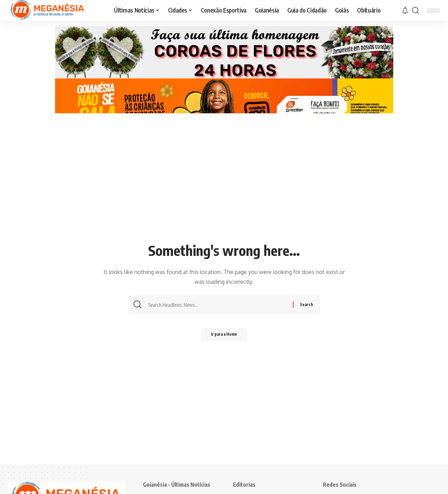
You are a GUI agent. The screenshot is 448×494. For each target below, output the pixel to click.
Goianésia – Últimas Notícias (177, 485)
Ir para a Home (224, 336)
